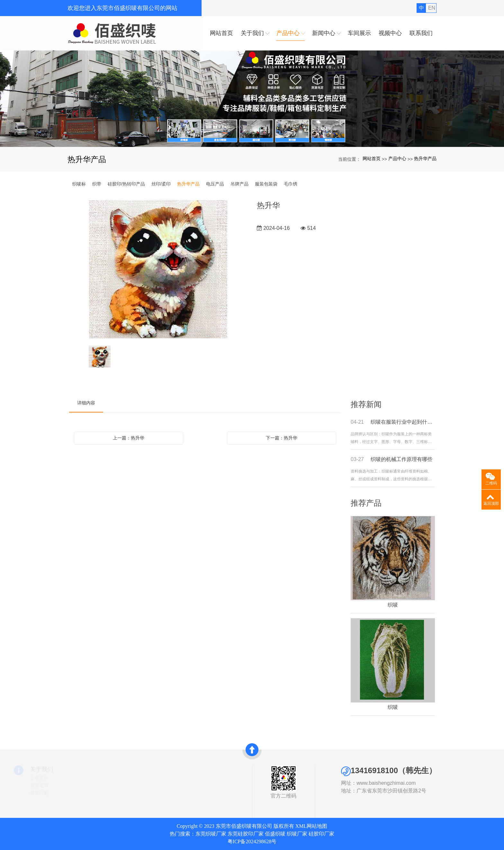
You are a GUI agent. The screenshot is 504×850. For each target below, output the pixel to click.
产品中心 (397, 158)
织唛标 (79, 184)
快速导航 (156, 769)
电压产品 (215, 184)
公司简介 (76, 778)
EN (432, 8)
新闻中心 (153, 785)
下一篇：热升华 (282, 438)
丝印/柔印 (161, 184)
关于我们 (79, 769)
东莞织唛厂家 (211, 834)
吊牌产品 (239, 184)
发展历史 (76, 793)
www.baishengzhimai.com (412, 783)
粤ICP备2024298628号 (252, 841)
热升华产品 (425, 158)
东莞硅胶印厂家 (246, 834)
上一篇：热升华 (129, 438)
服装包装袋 (266, 184)
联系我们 (153, 793)
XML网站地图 (311, 826)
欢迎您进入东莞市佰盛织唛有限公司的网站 (122, 8)
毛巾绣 (291, 184)
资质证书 (76, 785)
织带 (97, 184)
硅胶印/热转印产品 (126, 184)
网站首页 (372, 158)
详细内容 (86, 403)
